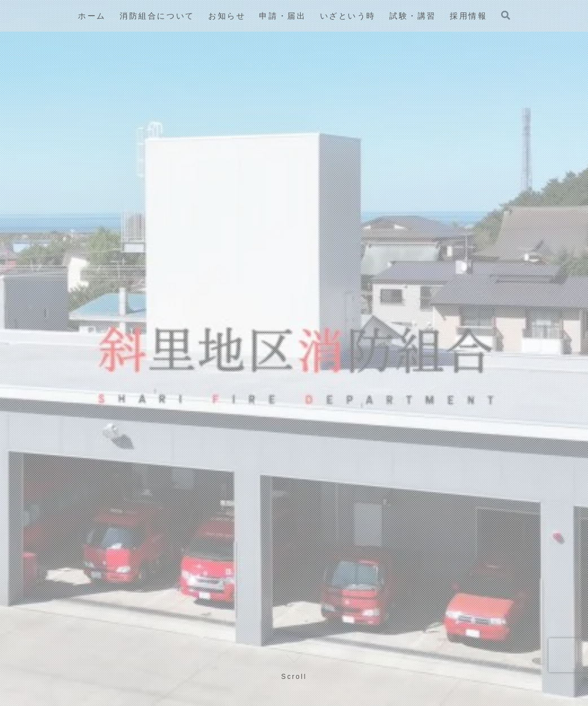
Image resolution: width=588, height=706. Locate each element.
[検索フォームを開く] (506, 15)
